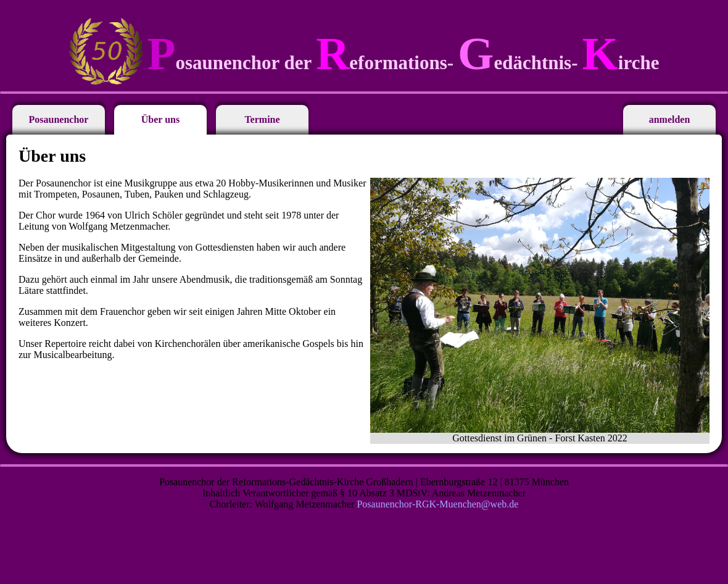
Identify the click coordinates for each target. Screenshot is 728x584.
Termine (262, 119)
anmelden (670, 119)
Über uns (160, 119)
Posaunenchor (59, 119)
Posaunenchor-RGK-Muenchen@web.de (437, 504)
